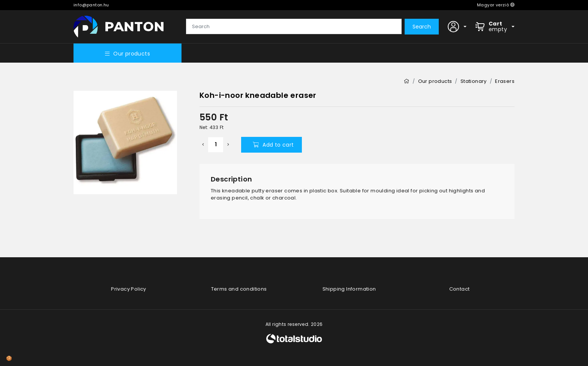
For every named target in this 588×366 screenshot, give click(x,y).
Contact (460, 289)
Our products (127, 54)
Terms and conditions (239, 289)
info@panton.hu (91, 5)
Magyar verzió (496, 5)
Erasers (505, 81)
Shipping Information (349, 289)
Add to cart (273, 145)
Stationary (474, 81)
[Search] (294, 27)
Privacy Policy (129, 289)
